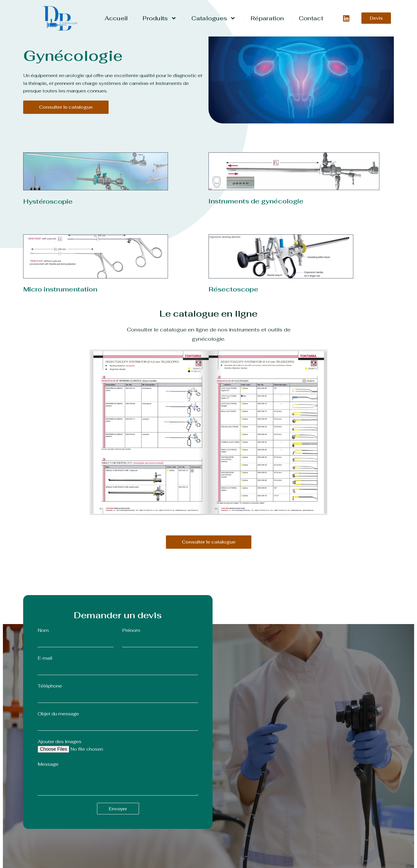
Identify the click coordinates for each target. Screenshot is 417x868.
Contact (311, 18)
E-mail (45, 658)
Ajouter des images (60, 742)
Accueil (116, 18)
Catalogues (214, 18)
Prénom (131, 630)
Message (48, 764)
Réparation (267, 18)
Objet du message (58, 714)
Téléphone (50, 686)
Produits (160, 18)
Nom (43, 630)
